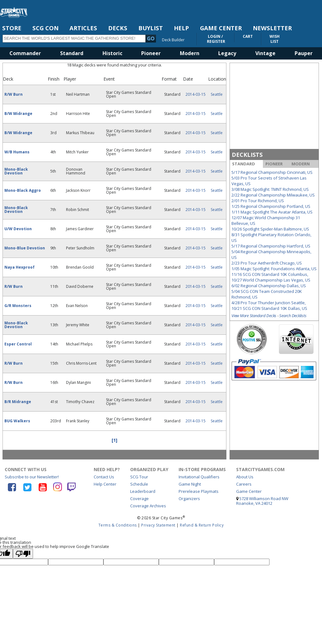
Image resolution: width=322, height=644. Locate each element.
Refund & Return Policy (202, 525)
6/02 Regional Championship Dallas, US (269, 286)
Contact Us (104, 477)
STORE (12, 28)
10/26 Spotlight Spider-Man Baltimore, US (270, 229)
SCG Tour (139, 477)
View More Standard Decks (254, 316)
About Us (245, 477)
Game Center (249, 491)
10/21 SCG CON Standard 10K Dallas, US (269, 308)
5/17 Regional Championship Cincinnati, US (272, 172)
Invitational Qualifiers (199, 477)
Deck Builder (173, 40)
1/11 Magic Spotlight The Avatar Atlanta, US (272, 212)
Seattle (217, 94)
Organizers (189, 499)
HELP (181, 28)
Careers (244, 484)
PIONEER (274, 164)
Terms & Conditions (118, 525)
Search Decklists (293, 316)
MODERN (301, 164)
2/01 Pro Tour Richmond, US (258, 201)
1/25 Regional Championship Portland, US (271, 206)
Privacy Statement (158, 525)
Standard (72, 53)
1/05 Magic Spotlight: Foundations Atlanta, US (274, 269)
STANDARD (244, 164)
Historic (112, 53)
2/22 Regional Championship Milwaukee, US (273, 195)
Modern (190, 53)
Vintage (265, 53)
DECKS (118, 28)
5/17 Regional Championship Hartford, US (271, 246)
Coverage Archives (148, 506)
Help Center (105, 484)
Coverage (139, 499)
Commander (25, 53)
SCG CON (45, 28)
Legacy (227, 53)
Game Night (190, 484)
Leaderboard (143, 491)
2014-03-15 (196, 94)
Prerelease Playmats (199, 491)
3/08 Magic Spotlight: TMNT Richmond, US (270, 189)
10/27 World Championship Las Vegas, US (271, 280)
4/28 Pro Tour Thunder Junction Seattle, (269, 303)
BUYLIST (151, 28)
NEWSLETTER (272, 28)
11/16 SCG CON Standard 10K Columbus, (270, 274)
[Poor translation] (23, 554)
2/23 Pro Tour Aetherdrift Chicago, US (267, 263)
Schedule (139, 484)
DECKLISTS (247, 155)
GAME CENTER (221, 28)
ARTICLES (83, 28)
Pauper (304, 53)
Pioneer (151, 53)
